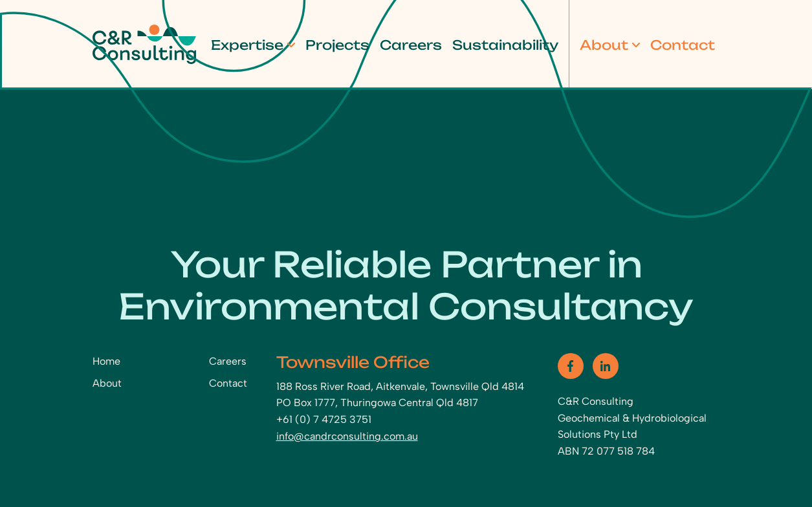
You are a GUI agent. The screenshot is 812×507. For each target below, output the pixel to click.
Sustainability (505, 45)
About (604, 45)
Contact (683, 45)
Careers (411, 45)
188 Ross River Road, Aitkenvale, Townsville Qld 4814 (400, 386)
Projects (337, 45)
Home (106, 361)
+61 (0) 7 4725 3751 (324, 419)
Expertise (247, 45)
